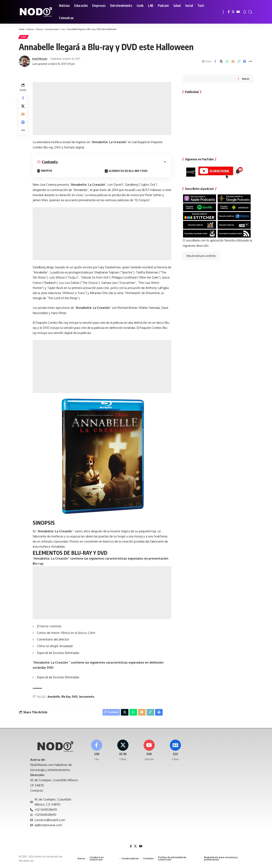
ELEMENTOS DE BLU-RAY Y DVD (128, 172)
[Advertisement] (102, 110)
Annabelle (55, 698)
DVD (76, 698)
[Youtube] (149, 753)
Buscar (246, 80)
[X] (233, 12)
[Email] (233, 63)
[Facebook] (229, 12)
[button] (223, 12)
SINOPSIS (47, 172)
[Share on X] (221, 63)
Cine (24, 38)
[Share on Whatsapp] (227, 63)
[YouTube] (238, 12)
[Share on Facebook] (215, 63)
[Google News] (175, 753)
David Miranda (41, 60)
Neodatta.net (26, 863)
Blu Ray (67, 698)
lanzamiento (88, 698)
